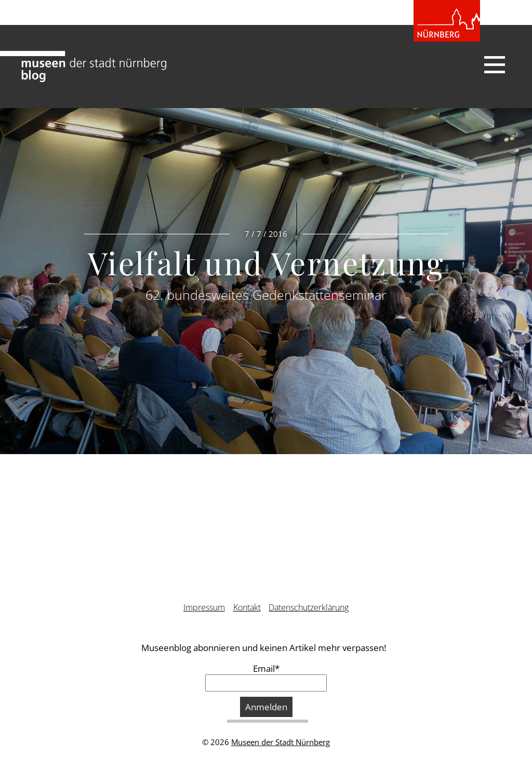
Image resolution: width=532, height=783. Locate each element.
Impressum (204, 607)
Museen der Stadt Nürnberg (281, 742)
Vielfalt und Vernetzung (266, 262)
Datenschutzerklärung (309, 607)
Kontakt (247, 607)
